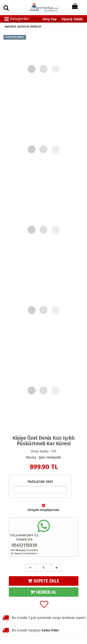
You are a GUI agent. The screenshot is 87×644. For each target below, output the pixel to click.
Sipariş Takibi (72, 19)
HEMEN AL (43, 592)
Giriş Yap (50, 19)
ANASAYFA (10, 27)
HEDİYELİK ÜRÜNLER (29, 27)
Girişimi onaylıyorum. (44, 510)
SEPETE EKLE (43, 581)
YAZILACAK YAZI (40, 482)
